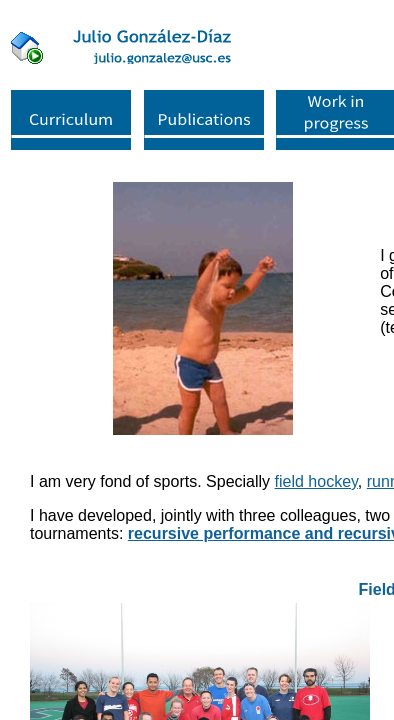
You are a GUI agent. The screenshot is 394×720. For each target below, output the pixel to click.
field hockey (316, 481)
